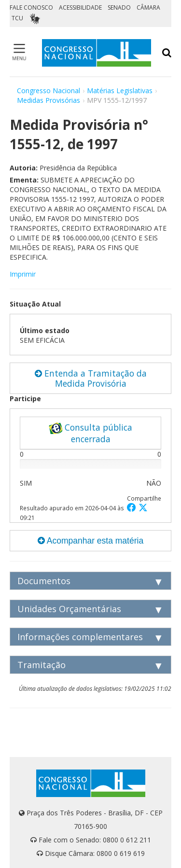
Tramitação (42, 665)
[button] (133, 507)
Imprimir (23, 274)
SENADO (119, 7)
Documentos (44, 581)
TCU (17, 18)
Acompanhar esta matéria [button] (90, 541)
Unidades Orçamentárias (69, 609)
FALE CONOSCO (31, 7)
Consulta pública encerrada (90, 433)
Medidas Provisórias (49, 100)
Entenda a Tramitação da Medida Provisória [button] (91, 378)
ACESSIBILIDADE (80, 7)
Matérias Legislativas (120, 91)
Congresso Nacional (49, 91)
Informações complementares (80, 637)
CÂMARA (148, 7)
